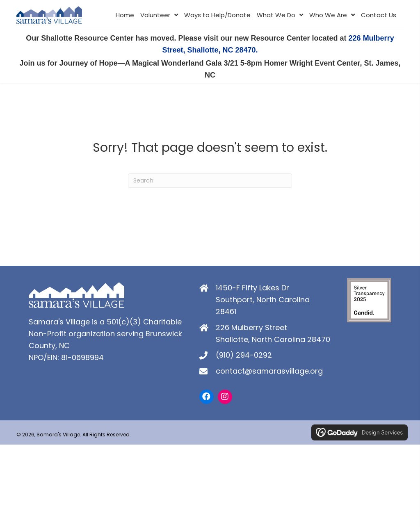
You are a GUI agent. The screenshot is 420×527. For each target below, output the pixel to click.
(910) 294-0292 (244, 357)
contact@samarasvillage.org (269, 373)
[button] (207, 399)
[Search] (210, 183)
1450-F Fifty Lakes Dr (252, 290)
